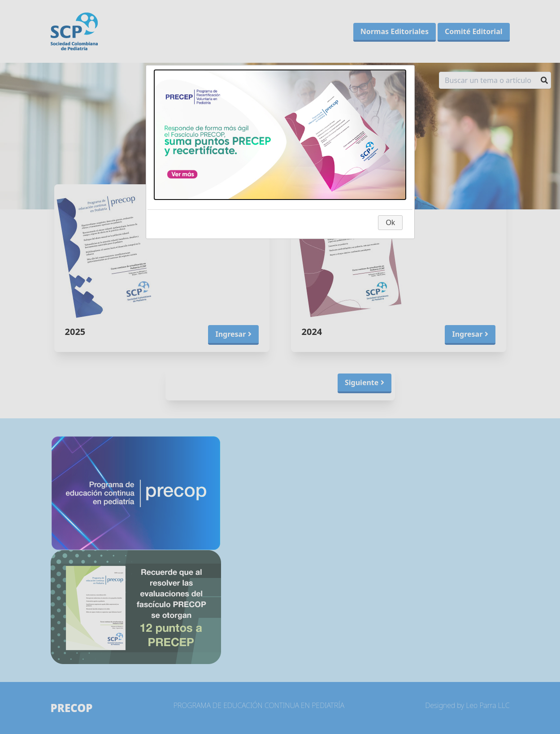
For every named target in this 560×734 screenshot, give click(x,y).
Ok (390, 223)
